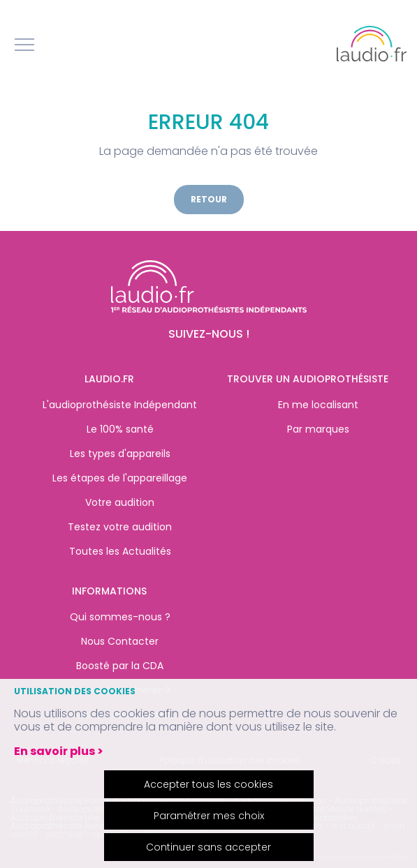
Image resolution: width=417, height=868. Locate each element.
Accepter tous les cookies (208, 784)
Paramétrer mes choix (209, 816)
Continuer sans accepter (208, 847)
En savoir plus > (59, 751)
